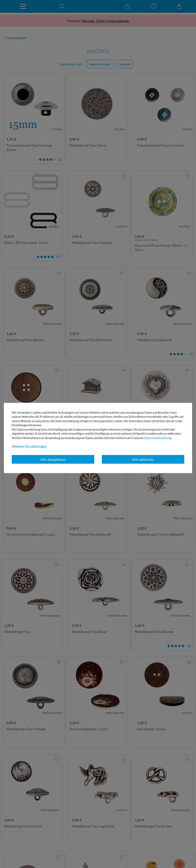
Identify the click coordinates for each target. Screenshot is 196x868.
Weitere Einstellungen (29, 446)
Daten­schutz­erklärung (158, 438)
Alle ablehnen (143, 459)
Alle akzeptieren (53, 459)
